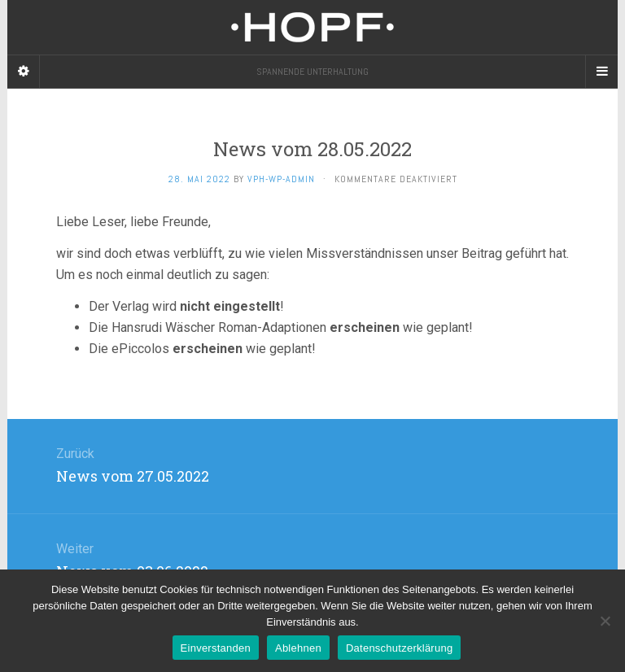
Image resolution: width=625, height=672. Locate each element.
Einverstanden (216, 648)
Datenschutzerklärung (399, 648)
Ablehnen (298, 648)
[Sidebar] (24, 72)
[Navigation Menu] (601, 72)
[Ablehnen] (605, 621)
